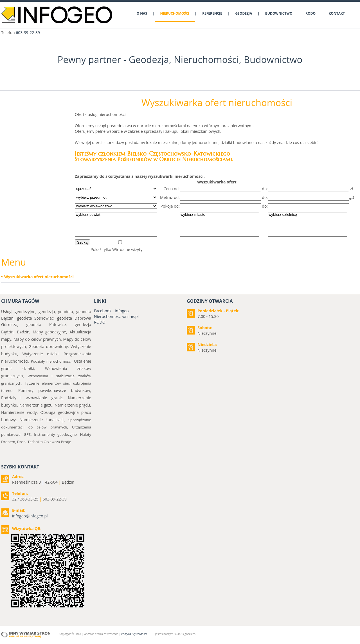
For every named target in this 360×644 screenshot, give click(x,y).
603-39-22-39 (28, 32)
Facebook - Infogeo (111, 311)
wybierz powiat (116, 215)
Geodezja (149, 60)
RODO (100, 322)
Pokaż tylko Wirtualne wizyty (116, 249)
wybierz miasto (220, 215)
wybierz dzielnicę (308, 215)
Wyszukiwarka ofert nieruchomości (39, 277)
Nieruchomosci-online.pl (116, 316)
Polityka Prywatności (134, 634)
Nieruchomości (206, 60)
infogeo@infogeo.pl (30, 516)
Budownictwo (273, 60)
